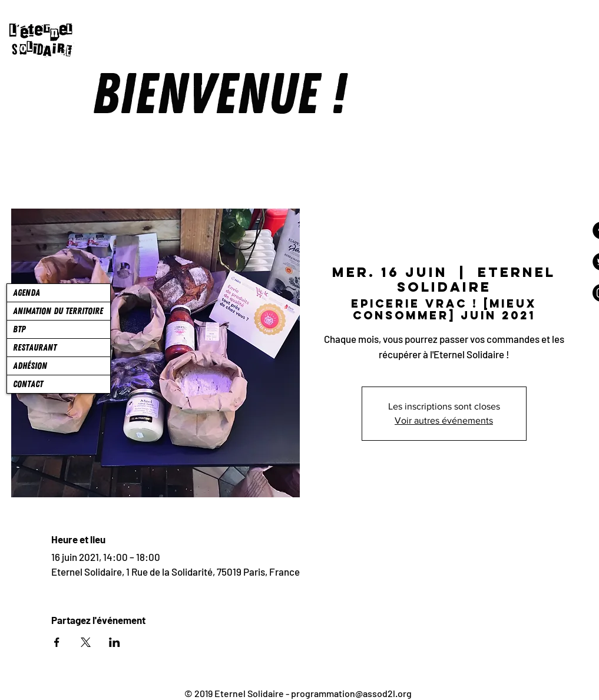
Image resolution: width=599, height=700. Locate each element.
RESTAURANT (35, 348)
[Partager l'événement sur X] (86, 642)
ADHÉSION (30, 366)
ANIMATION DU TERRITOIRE (58, 311)
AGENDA (27, 293)
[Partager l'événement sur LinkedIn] (115, 642)
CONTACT (28, 384)
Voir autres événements (444, 420)
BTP (19, 329)
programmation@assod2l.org (351, 693)
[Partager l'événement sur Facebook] (57, 642)
